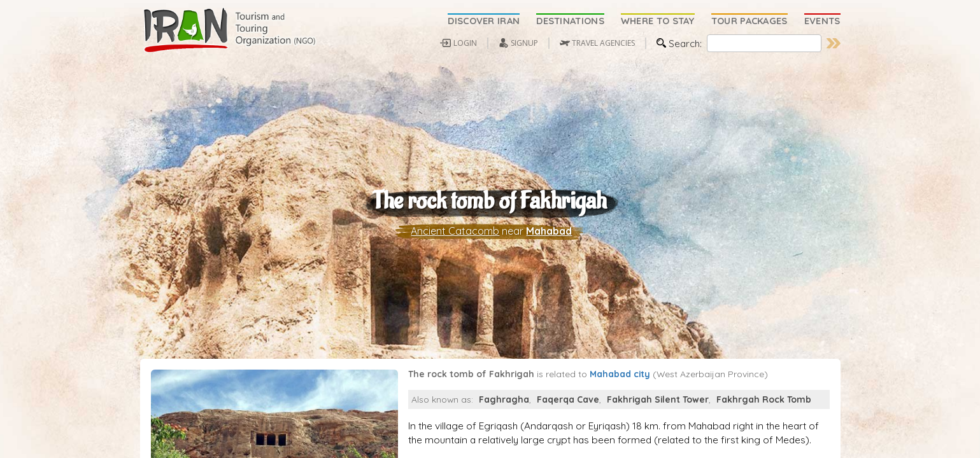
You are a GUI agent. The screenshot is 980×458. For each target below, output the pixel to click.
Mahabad (549, 242)
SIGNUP (524, 43)
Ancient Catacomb (455, 242)
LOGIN (465, 43)
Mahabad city (620, 397)
